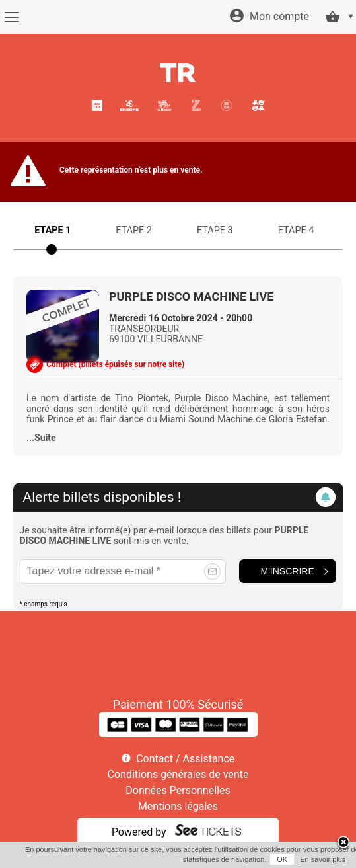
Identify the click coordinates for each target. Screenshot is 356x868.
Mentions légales (178, 806)
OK (282, 859)
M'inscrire (288, 571)
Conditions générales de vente (178, 774)
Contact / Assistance (185, 759)
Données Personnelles (178, 790)
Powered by (139, 832)
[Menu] (12, 17)
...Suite (41, 438)
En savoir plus (323, 859)
